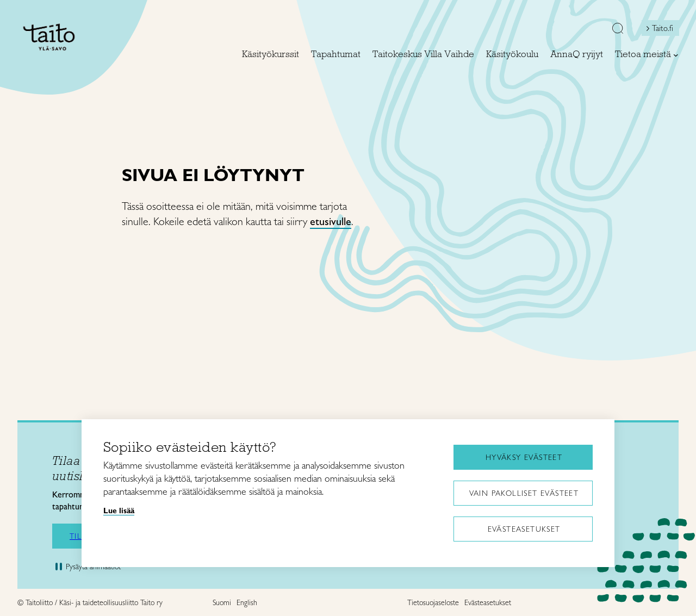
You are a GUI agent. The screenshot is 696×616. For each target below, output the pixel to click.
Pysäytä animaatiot (93, 567)
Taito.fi (663, 28)
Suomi (222, 602)
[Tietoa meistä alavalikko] (676, 55)
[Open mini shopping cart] (588, 31)
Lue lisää (119, 511)
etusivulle (331, 221)
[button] (618, 29)
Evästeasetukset (524, 529)
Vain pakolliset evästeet (524, 493)
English (247, 602)
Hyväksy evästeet (524, 457)
